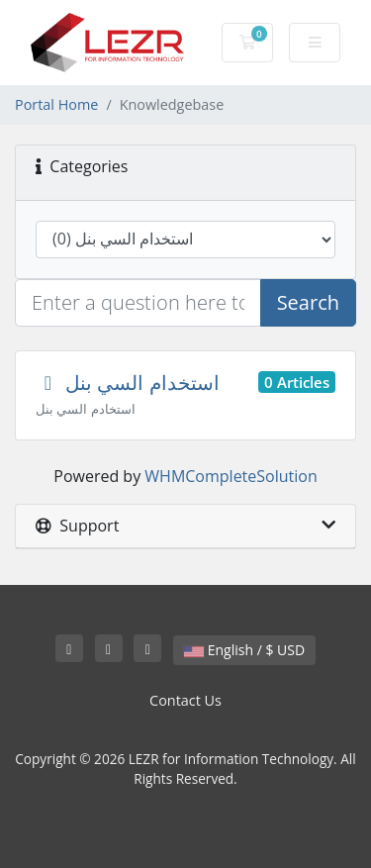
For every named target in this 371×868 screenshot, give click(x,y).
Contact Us (185, 700)
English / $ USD (244, 650)
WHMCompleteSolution (231, 476)
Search (308, 302)
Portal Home (56, 104)
